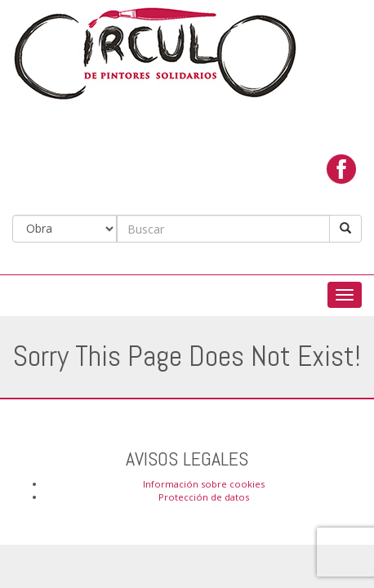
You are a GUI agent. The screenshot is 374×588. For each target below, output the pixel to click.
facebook (341, 169)
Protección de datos (204, 497)
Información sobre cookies (204, 484)
